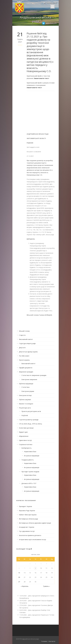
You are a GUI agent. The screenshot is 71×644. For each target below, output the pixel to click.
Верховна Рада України (27, 511)
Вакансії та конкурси (26, 404)
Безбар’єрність (26, 448)
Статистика (25, 387)
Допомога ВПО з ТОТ (29, 483)
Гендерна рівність (28, 460)
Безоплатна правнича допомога (30, 535)
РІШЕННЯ (25, 415)
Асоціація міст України (27, 527)
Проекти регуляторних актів (31, 411)
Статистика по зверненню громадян (34, 375)
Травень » (46, 586)
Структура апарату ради (27, 343)
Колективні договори (26, 428)
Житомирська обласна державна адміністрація (35, 523)
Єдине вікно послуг (25, 440)
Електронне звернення (29, 379)
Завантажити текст (41, 78)
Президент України (25, 506)
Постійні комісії (24, 356)
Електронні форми (28, 391)
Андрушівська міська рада (36, 19)
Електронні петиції (25, 395)
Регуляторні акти (25, 408)
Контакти (52, 641)
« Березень (25, 586)
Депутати (22, 348)
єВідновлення (24, 436)
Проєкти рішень (24, 360)
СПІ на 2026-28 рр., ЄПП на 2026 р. (31, 424)
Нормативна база (30, 452)
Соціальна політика (26, 444)
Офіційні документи (26, 368)
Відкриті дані (23, 432)
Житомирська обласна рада (28, 519)
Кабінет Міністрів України (28, 515)
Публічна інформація (26, 384)
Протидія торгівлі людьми (30, 472)
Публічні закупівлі (25, 400)
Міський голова (24, 331)
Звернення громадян (26, 372)
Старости (22, 335)
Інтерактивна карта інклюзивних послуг (33, 540)
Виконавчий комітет (26, 339)
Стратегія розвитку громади (29, 420)
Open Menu (53, 7)
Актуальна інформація (32, 456)
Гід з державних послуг (27, 531)
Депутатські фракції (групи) (28, 352)
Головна (44, 641)
